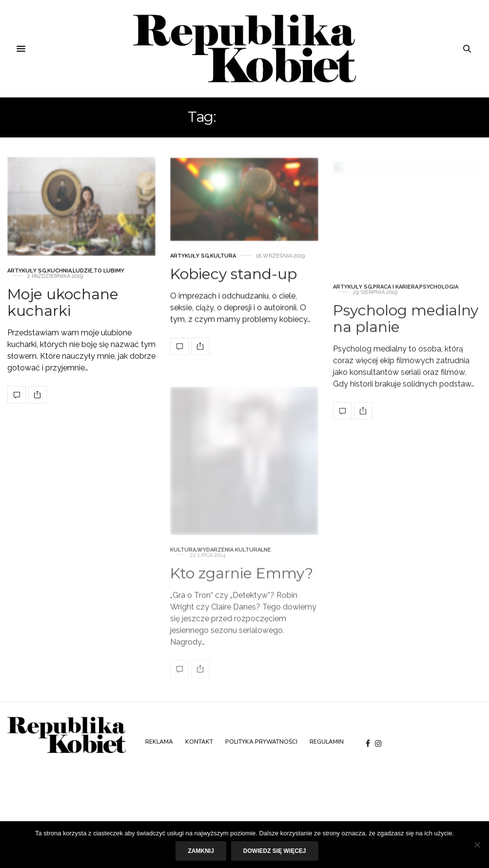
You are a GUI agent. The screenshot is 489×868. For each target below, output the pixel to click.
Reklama (159, 742)
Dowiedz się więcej (275, 851)
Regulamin (327, 742)
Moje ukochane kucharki (63, 311)
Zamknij (201, 851)
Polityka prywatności (261, 742)
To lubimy (109, 279)
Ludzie (83, 279)
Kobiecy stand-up (234, 298)
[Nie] (477, 845)
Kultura (223, 280)
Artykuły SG (27, 279)
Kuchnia (59, 279)
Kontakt (199, 742)
